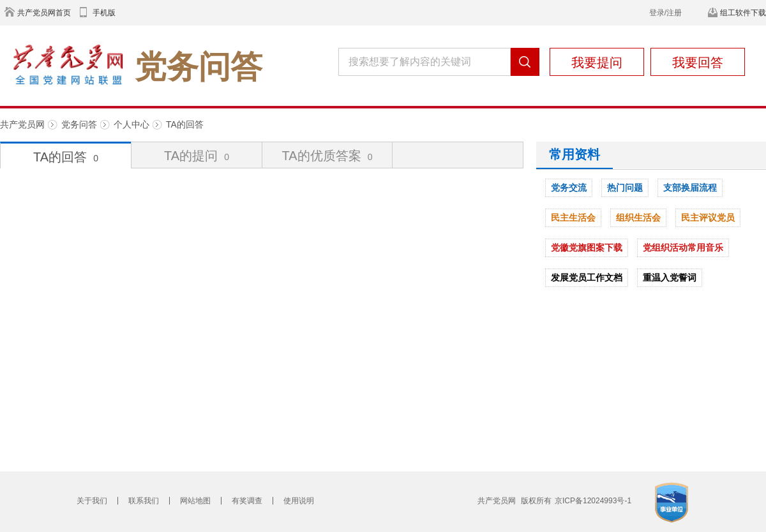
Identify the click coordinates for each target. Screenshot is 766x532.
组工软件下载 (743, 13)
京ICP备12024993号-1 (593, 501)
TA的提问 (197, 156)
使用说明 (299, 501)
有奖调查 (247, 501)
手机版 (104, 13)
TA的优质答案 (327, 156)
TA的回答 (185, 124)
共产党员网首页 (44, 13)
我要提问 (597, 63)
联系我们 (144, 501)
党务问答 (79, 124)
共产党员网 (22, 124)
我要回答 (698, 63)
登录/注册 (665, 13)
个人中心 (131, 124)
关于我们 (92, 501)
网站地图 (195, 501)
